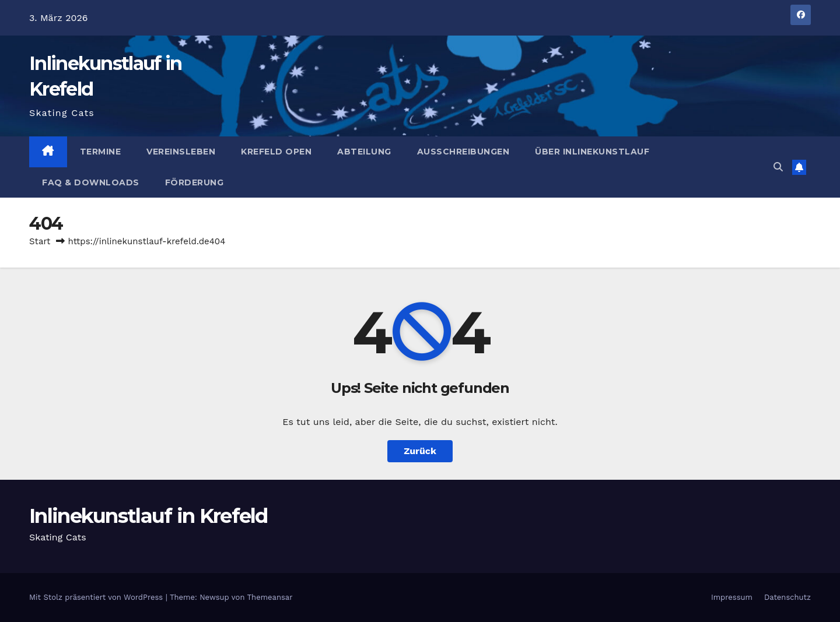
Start (40, 241)
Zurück (420, 451)
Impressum (732, 597)
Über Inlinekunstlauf (592, 152)
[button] (778, 167)
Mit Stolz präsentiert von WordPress (97, 597)
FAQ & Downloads (91, 182)
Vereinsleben (181, 152)
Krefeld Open (276, 152)
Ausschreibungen (463, 152)
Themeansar (270, 597)
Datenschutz (787, 597)
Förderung (195, 182)
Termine (101, 152)
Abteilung (364, 152)
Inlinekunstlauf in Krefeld (148, 516)
